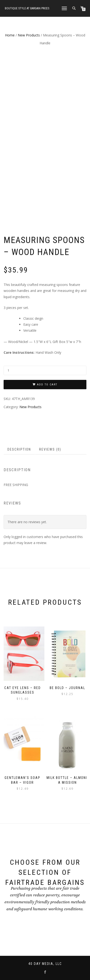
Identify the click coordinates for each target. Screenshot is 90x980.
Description (19, 449)
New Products (29, 35)
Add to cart (47, 384)
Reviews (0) (50, 449)
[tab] (19, 449)
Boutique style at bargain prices (27, 8)
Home (10, 35)
